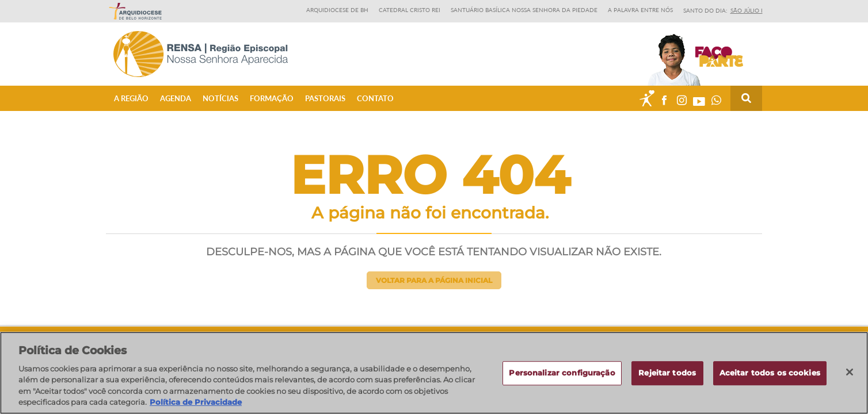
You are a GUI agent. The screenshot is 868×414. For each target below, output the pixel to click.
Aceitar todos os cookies (770, 377)
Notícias (220, 98)
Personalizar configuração (562, 377)
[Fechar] (850, 377)
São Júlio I (747, 10)
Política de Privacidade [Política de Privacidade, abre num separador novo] (196, 407)
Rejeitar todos (667, 377)
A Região (131, 98)
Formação (272, 98)
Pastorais (325, 98)
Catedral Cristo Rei (410, 10)
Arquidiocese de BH (337, 10)
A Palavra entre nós (640, 10)
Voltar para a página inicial (434, 280)
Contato (375, 98)
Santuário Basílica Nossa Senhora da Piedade (524, 10)
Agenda (176, 98)
